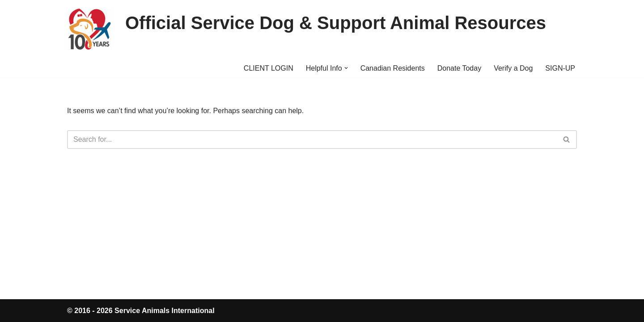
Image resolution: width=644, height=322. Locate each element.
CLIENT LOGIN (269, 68)
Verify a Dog (513, 68)
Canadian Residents (393, 68)
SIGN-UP (560, 68)
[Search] (312, 140)
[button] (346, 68)
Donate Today (459, 68)
